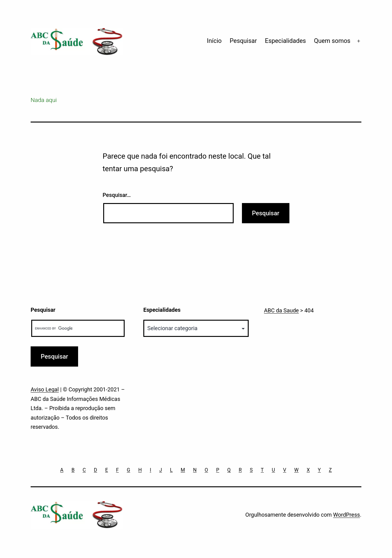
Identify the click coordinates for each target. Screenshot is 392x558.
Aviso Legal (45, 389)
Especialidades (285, 41)
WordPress (347, 515)
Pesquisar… (117, 195)
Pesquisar (243, 41)
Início (214, 41)
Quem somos (332, 41)
